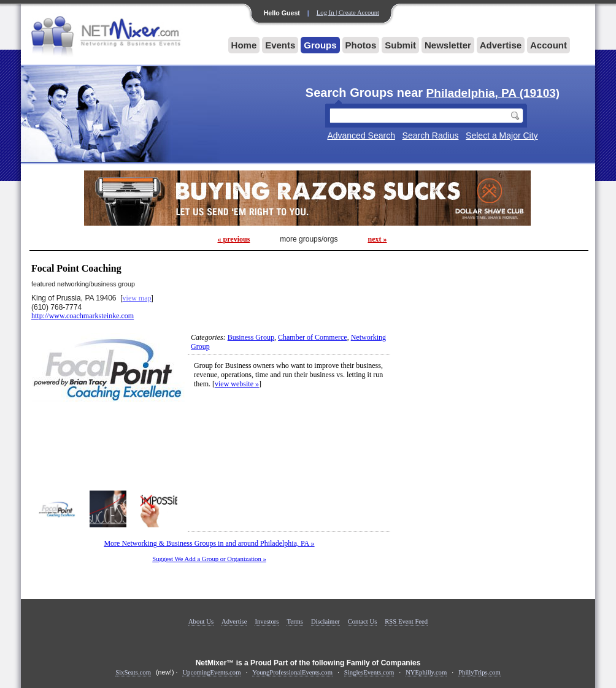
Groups (320, 45)
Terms (295, 621)
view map (137, 298)
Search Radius (431, 136)
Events (280, 45)
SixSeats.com (133, 672)
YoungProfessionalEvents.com (292, 672)
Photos (361, 45)
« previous (234, 239)
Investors (267, 621)
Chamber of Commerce (313, 337)
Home (244, 45)
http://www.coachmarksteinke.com (83, 316)
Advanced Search (361, 136)
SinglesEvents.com (369, 672)
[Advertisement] (491, 337)
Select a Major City (502, 136)
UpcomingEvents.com (211, 672)
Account (549, 45)
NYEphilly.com (426, 672)
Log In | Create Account (348, 13)
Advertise (501, 45)
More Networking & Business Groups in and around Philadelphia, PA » (209, 543)
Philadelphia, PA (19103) (493, 93)
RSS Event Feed (406, 621)
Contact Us (363, 621)
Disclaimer (325, 621)
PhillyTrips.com (479, 672)
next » (377, 239)
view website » (237, 384)
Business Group (251, 337)
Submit (400, 45)
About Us (201, 621)
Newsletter (448, 45)
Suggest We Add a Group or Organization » (209, 559)
